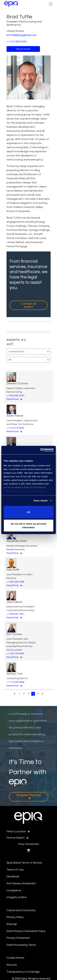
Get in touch (23, 49)
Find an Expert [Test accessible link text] (17, 838)
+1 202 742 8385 (15, 653)
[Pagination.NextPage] (42, 694)
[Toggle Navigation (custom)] (51, 4)
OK (28, 512)
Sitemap (12, 924)
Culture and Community (21, 910)
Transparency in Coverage (23, 972)
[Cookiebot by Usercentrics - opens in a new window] (41, 450)
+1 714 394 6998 (15, 682)
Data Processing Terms (21, 945)
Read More (14, 399)
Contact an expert (28, 305)
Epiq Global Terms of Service (24, 863)
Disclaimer (13, 876)
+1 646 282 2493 (15, 396)
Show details (41, 501)
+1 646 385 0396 (15, 582)
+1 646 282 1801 (15, 614)
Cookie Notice (15, 958)
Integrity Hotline (16, 897)
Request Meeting (28, 797)
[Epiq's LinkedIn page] (29, 850)
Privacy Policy (15, 917)
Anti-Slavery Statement (21, 883)
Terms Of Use (15, 870)
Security (12, 965)
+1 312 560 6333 (17, 42)
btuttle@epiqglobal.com (22, 35)
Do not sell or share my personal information (28, 526)
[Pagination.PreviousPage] (14, 694)
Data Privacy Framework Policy (26, 931)
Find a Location (18, 832)
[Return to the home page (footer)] (11, 4)
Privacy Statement (18, 938)
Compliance (14, 890)
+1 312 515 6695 (15, 428)
